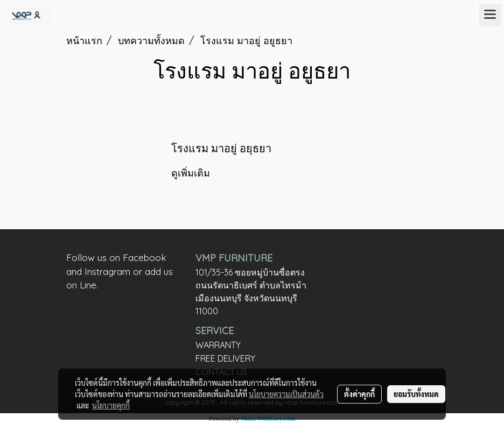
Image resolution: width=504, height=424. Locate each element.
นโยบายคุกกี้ (111, 405)
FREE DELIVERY (225, 358)
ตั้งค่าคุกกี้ (359, 394)
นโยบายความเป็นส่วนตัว (286, 394)
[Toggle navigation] (490, 15)
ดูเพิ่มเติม (192, 173)
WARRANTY (218, 345)
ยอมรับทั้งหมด (416, 394)
